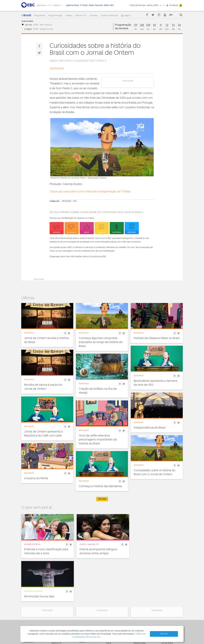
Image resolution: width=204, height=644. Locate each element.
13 (173, 25)
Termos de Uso (93, 637)
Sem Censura (46, 25)
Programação (55, 16)
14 (179, 25)
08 (142, 25)
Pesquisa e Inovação (116, 606)
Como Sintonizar (110, 16)
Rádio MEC (109, 5)
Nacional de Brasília (88, 594)
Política (110, 609)
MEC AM (83, 613)
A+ (161, 5)
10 (154, 25)
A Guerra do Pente (36, 478)
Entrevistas (138, 590)
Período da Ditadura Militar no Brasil (157, 338)
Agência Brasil (72, 5)
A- (164, 5)
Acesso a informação (34, 605)
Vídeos (69, 16)
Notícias (137, 594)
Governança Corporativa (30, 591)
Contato (94, 16)
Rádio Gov (166, 597)
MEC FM (83, 610)
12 (167, 25)
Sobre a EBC (153, 5)
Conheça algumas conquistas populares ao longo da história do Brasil (101, 342)
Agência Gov (167, 590)
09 (148, 25)
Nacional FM (85, 590)
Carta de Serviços (138, 5)
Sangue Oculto (46, 29)
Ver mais (102, 499)
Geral (109, 600)
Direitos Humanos (114, 594)
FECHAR (164, 634)
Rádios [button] (58, 5)
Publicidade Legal (32, 608)
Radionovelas (140, 600)
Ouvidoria (174, 5)
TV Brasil (84, 5)
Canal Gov (166, 594)
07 (136, 25)
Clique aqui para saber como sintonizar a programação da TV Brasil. (90, 192)
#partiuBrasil (57, 69)
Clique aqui (55, 256)
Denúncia (28, 599)
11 (161, 25)
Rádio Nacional (96, 5)
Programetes (140, 597)
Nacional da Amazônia (89, 602)
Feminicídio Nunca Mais (149, 549)
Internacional (112, 603)
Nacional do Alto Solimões (87, 606)
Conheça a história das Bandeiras (100, 486)
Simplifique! (29, 602)
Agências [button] (42, 5)
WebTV (127, 16)
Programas (40, 16)
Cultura (110, 590)
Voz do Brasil (167, 600)
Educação (111, 597)
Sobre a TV (81, 16)
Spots (136, 606)
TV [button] (50, 5)
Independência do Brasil (150, 428)
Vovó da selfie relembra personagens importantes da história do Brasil (98, 440)
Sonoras (137, 603)
